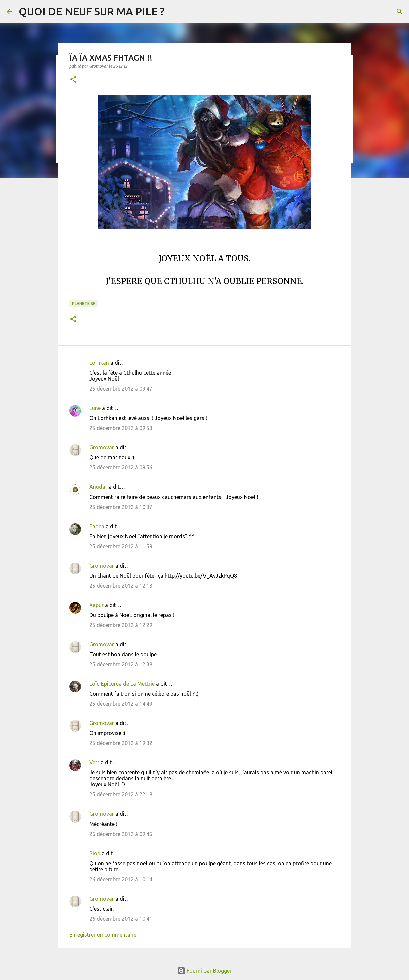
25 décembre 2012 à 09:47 (121, 389)
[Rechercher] (400, 12)
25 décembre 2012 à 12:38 (121, 664)
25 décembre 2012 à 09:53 (121, 428)
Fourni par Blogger (204, 971)
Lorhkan (99, 363)
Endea (97, 526)
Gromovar (102, 447)
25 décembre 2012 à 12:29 (121, 625)
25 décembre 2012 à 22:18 (121, 794)
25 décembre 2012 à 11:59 (121, 546)
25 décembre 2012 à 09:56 (121, 467)
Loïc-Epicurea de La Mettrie (122, 684)
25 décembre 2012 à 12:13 (121, 586)
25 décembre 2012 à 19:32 (121, 743)
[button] (73, 80)
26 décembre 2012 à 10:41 (121, 919)
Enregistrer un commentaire (103, 935)
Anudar (98, 487)
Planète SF (83, 303)
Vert (94, 762)
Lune (95, 408)
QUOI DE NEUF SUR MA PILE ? (92, 11)
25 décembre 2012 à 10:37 (121, 507)
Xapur (96, 605)
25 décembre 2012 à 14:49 (121, 704)
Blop (95, 853)
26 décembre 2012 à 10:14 (121, 879)
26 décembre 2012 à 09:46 (121, 834)
